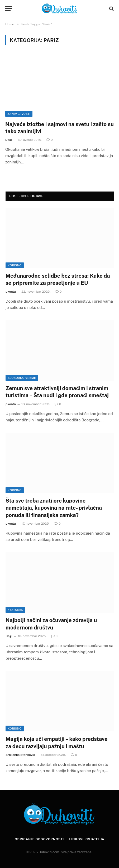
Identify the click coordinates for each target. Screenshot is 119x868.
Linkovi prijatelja (87, 839)
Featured (15, 610)
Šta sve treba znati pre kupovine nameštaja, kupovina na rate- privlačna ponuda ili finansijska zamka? (54, 508)
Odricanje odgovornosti (39, 839)
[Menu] (9, 9)
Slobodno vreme (22, 378)
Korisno (15, 265)
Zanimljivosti (19, 114)
